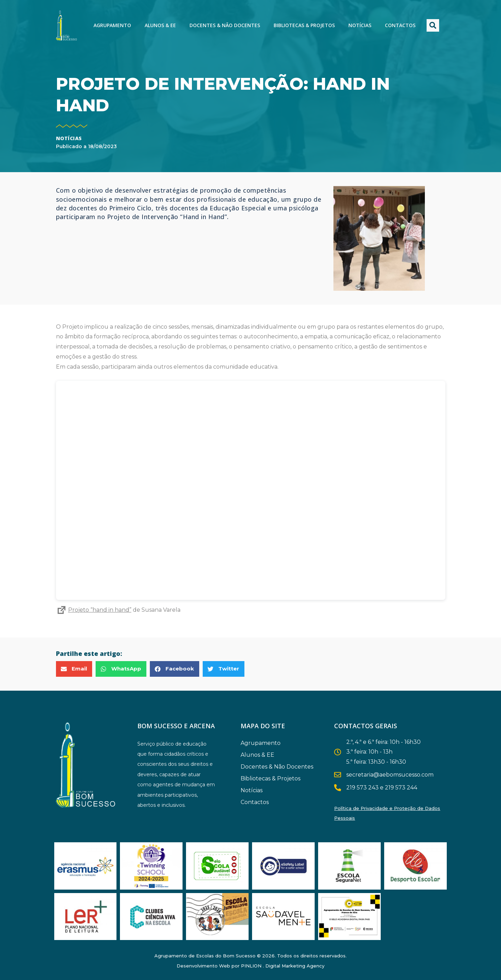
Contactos (400, 25)
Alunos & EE (160, 25)
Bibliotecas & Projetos (304, 25)
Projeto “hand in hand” (94, 610)
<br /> (251, 490)
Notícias (360, 25)
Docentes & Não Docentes (225, 25)
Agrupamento (112, 25)
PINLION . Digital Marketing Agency (283, 966)
